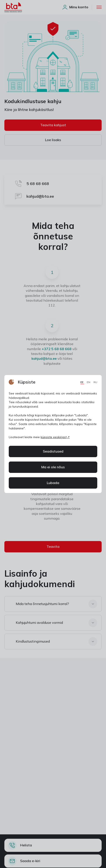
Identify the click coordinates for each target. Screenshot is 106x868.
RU (95, 382)
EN (89, 382)
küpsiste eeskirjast (54, 437)
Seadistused (53, 451)
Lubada (53, 483)
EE (82, 382)
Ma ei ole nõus (53, 467)
